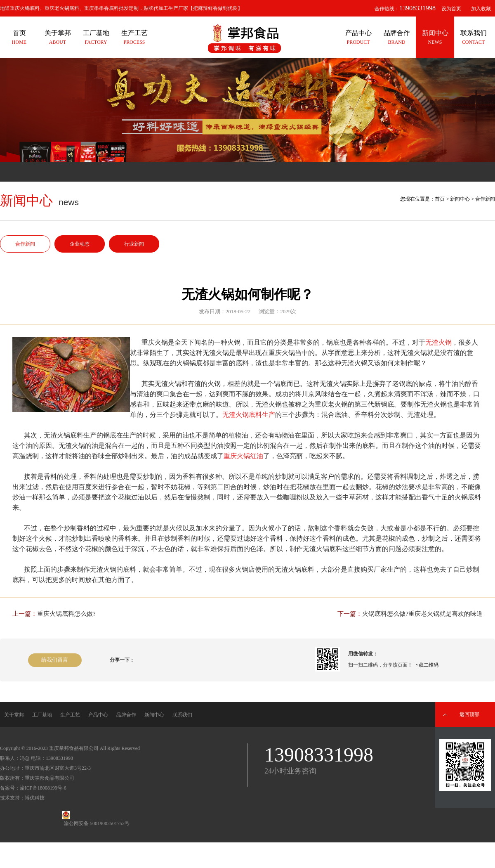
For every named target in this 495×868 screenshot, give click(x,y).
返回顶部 (469, 714)
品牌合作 (126, 715)
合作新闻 (25, 244)
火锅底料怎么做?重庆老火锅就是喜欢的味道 (422, 614)
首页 (440, 199)
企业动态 (80, 244)
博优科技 (35, 798)
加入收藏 (481, 9)
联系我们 (182, 715)
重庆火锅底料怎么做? (66, 614)
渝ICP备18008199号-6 (43, 788)
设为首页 (451, 9)
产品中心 (98, 715)
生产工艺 (70, 715)
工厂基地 (42, 715)
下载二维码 (426, 665)
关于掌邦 (14, 715)
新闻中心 (460, 199)
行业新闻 (134, 244)
